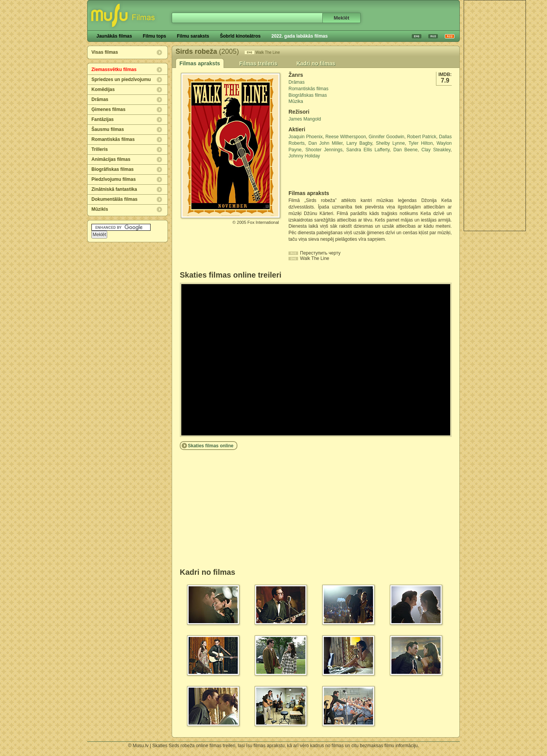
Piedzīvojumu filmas (114, 179)
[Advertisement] (495, 116)
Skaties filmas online (211, 446)
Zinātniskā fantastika (114, 189)
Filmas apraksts (200, 63)
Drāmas (100, 99)
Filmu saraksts (193, 36)
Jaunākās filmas (114, 36)
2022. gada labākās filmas (299, 36)
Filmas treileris (258, 63)
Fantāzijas (103, 119)
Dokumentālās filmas (114, 199)
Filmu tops (155, 36)
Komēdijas (103, 89)
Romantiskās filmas (113, 139)
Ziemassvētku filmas (114, 69)
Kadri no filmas (316, 63)
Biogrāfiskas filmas (113, 169)
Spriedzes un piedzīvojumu (121, 79)
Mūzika (296, 101)
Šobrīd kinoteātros (240, 36)
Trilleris (100, 149)
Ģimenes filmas (109, 109)
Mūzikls (100, 209)
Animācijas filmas (111, 159)
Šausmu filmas (108, 129)
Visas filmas (105, 52)
